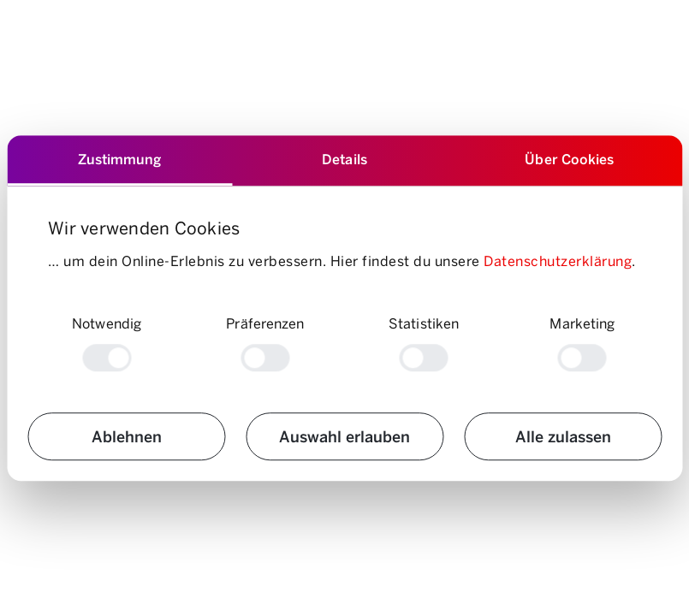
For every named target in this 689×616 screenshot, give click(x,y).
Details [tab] (344, 159)
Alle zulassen (563, 436)
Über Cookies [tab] (569, 159)
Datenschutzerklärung (558, 261)
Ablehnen (127, 436)
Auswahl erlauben (344, 436)
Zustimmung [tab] (120, 159)
